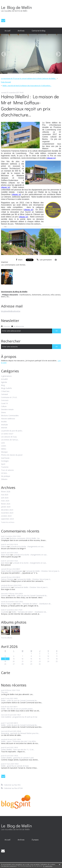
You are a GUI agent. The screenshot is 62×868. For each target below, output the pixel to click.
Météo (4, 449)
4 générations (6, 376)
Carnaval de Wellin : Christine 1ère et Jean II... (43, 571)
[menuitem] (8, 31)
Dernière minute (7, 410)
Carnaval (4, 394)
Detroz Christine (7, 579)
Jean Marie (5, 563)
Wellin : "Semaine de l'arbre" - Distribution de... (34, 604)
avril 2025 (5, 498)
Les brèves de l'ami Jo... (10, 440)
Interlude (4, 425)
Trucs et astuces (7, 470)
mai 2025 (5, 495)
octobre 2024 (6, 516)
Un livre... (4, 473)
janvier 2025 (6, 507)
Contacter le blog (38, 31)
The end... (5, 692)
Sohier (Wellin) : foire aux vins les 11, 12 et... (18, 750)
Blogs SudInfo (6, 388)
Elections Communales (10, 416)
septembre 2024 (7, 519)
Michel (4, 538)
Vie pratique (6, 476)
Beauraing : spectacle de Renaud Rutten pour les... (20, 733)
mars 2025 (5, 501)
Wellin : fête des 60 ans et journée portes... (17, 709)
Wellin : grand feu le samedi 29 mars (15, 766)
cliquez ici (51, 158)
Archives (21, 31)
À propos (35, 840)
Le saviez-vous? (7, 434)
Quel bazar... (6, 458)
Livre (3, 443)
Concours (5, 400)
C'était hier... (6, 391)
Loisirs (4, 446)
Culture (4, 406)
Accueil (7, 31)
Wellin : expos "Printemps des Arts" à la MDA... (19, 741)
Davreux (4, 595)
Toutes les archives (8, 522)
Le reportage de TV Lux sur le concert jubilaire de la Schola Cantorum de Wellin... (29, 78)
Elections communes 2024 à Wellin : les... (25, 538)
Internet (4, 428)
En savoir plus (48, 866)
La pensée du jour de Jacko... (12, 431)
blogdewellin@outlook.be (11, 311)
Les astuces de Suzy (9, 437)
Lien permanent (44, 260)
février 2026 (6, 492)
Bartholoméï (6, 587)
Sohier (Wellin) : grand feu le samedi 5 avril (17, 758)
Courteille (5, 612)
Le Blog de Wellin (16, 7)
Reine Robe (5, 555)
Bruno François (7, 604)
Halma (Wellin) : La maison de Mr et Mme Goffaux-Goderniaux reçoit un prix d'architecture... (30, 106)
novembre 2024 (7, 513)
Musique (4, 452)
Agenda (4, 382)
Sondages (5, 461)
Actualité (4, 379)
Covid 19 (4, 404)
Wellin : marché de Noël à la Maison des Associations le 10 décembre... (27, 86)
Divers (4, 413)
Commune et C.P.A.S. (9, 397)
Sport (3, 464)
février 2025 (6, 504)
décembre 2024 (7, 510)
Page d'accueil (6, 82)
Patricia (4, 546)
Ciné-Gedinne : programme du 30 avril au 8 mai (19, 717)
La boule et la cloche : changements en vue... (27, 546)
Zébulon (4, 479)
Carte (6, 673)
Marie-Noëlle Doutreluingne (12, 571)
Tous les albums (7, 638)
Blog (3, 385)
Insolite (4, 422)
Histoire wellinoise (8, 419)
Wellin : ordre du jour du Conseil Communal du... (29, 595)
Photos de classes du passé (12, 455)
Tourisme (5, 467)
